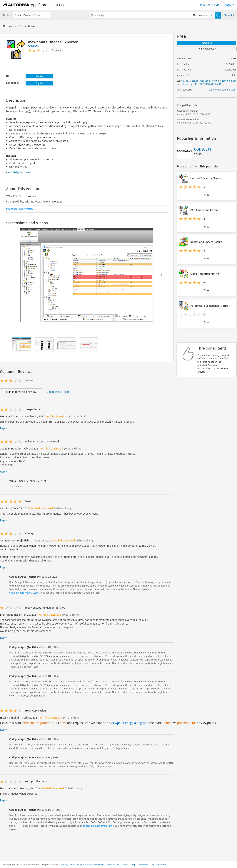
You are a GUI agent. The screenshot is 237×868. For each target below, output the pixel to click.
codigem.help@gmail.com (24, 593)
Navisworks (10, 26)
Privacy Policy (68, 865)
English (62, 5)
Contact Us (143, 865)
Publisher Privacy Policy (20, 209)
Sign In (230, 5)
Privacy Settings (158, 865)
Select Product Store (28, 15)
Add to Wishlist (207, 49)
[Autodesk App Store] (25, 5)
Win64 (39, 76)
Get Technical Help (58, 392)
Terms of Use (113, 865)
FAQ (133, 865)
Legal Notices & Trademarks (91, 865)
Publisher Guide (210, 5)
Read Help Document (19, 172)
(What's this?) (78, 416)
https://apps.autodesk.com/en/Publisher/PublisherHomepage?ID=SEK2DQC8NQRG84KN (209, 82)
